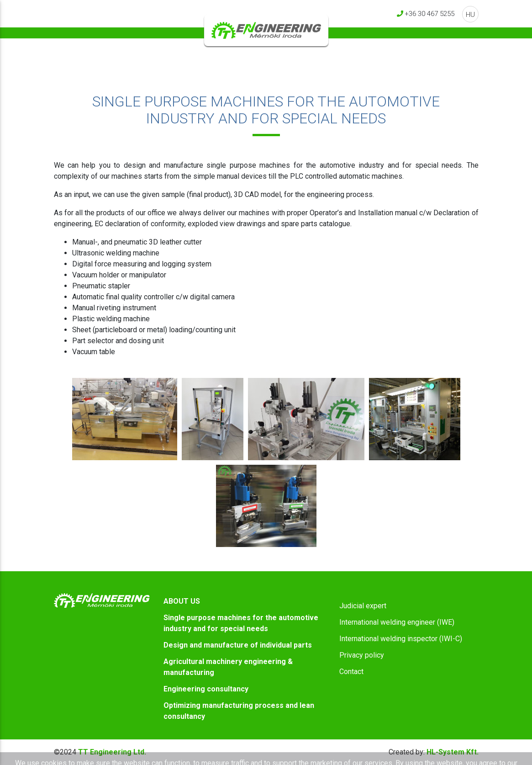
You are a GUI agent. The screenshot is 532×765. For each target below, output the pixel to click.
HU (470, 14)
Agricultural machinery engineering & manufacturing (228, 667)
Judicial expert (363, 606)
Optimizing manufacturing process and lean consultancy (239, 711)
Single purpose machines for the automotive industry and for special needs (241, 623)
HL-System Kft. (434, 752)
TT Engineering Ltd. (112, 752)
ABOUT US (182, 601)
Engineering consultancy (206, 689)
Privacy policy (362, 655)
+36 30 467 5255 (429, 13)
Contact (351, 672)
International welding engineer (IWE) (397, 622)
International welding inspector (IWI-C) (401, 639)
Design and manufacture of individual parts (238, 645)
